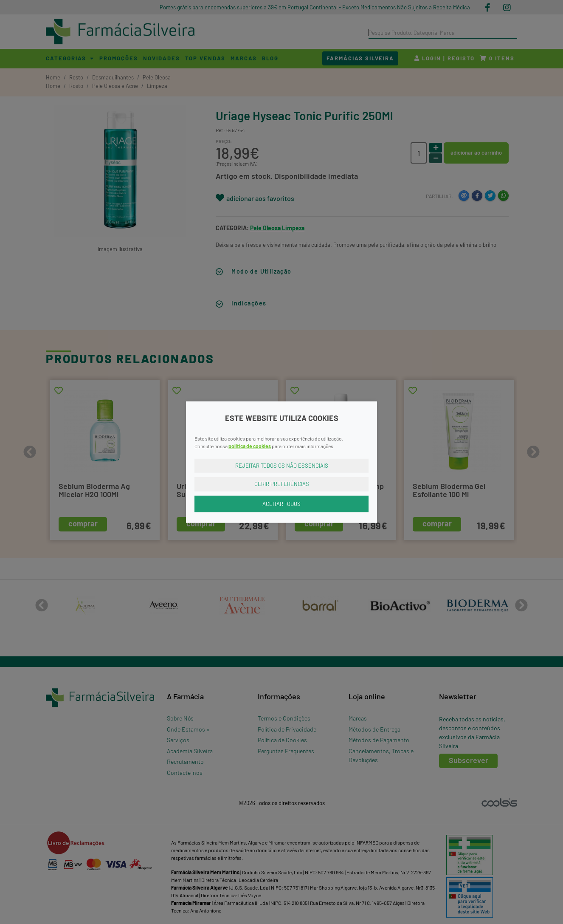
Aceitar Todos (281, 503)
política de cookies (250, 446)
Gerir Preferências (282, 484)
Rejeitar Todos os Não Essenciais (282, 465)
